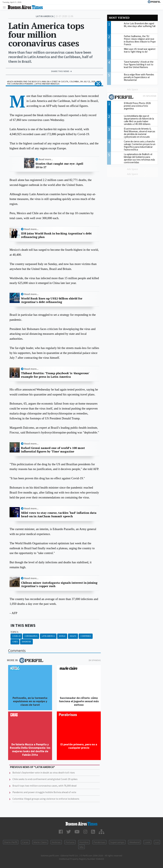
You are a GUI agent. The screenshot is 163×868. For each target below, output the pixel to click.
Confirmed (86, 636)
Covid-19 (16, 636)
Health (73, 636)
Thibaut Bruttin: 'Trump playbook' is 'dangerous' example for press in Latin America (55, 375)
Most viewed (119, 18)
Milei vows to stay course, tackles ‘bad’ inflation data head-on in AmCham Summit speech (59, 514)
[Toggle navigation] (5, 7)
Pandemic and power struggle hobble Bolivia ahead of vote (44, 792)
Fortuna (70, 842)
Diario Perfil (11, 842)
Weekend (134, 842)
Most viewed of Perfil (132, 97)
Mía (81, 847)
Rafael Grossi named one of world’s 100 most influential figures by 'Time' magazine (53, 450)
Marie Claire (40, 842)
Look (147, 842)
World (62, 636)
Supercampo (117, 842)
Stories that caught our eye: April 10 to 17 (59, 165)
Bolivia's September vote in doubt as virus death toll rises (44, 772)
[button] (98, 84)
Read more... (46, 159)
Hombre (84, 842)
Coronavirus (31, 636)
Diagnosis (26, 642)
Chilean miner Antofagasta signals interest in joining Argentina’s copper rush (59, 584)
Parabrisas (99, 842)
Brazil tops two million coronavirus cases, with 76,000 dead (44, 786)
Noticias (56, 842)
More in (25, 660)
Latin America (48, 636)
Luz (157, 842)
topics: (15, 632)
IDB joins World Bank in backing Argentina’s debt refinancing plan (56, 235)
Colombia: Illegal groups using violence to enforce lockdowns (46, 799)
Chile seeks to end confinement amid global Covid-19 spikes (45, 779)
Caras (25, 842)
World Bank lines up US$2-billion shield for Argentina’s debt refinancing (52, 300)
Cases (15, 642)
